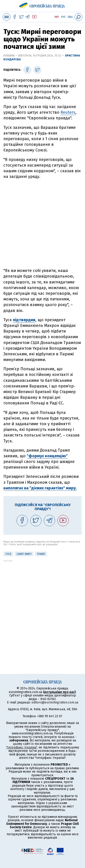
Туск (8, 554)
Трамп (41, 554)
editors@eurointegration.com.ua (55, 702)
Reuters (68, 112)
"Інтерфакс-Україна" (22, 747)
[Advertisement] (42, 224)
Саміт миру (24, 554)
